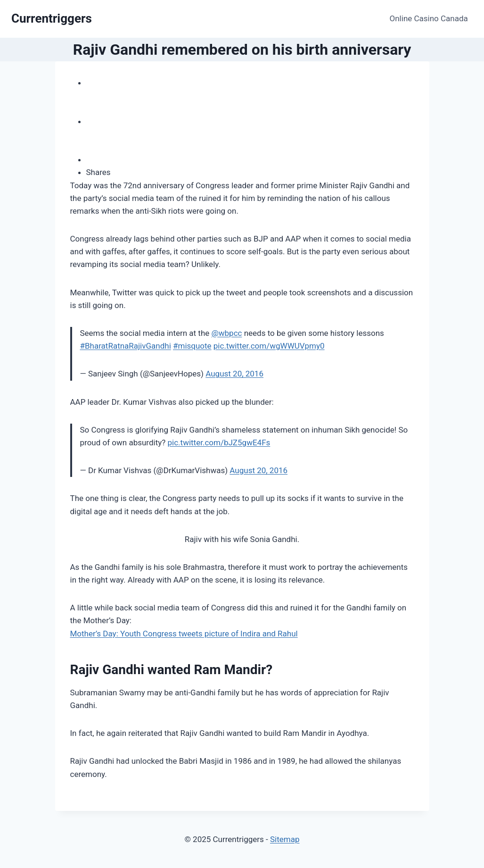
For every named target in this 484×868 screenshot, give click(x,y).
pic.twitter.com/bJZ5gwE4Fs (219, 442)
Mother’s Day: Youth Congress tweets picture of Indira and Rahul (184, 634)
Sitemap (285, 839)
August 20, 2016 (234, 374)
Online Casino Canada (429, 18)
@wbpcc (227, 333)
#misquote (192, 346)
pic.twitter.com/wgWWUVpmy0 (269, 346)
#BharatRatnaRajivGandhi (126, 346)
